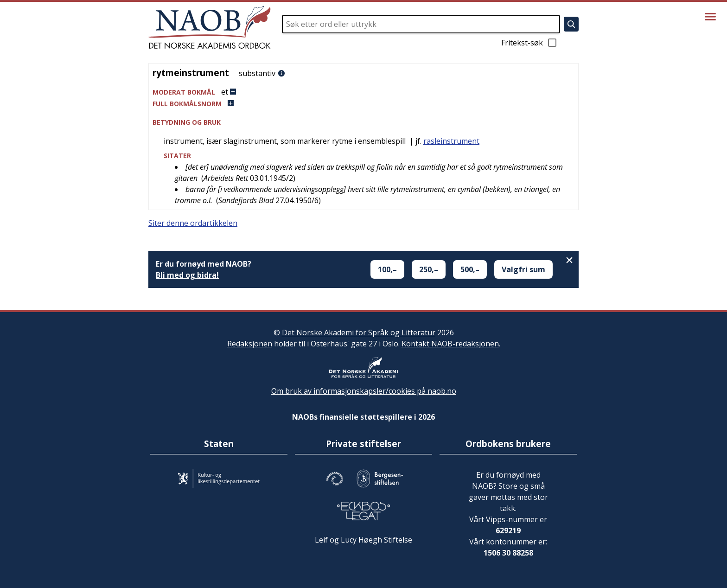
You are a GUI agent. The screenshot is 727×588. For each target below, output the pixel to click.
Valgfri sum (523, 269)
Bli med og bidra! (187, 275)
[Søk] (571, 24)
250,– (429, 269)
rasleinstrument (451, 141)
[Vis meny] (710, 17)
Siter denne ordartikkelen (193, 223)
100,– (387, 269)
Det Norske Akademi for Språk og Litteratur (359, 332)
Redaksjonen (250, 344)
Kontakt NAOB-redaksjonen (450, 344)
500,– (470, 269)
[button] (363, 92)
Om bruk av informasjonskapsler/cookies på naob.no (364, 391)
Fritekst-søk (529, 43)
